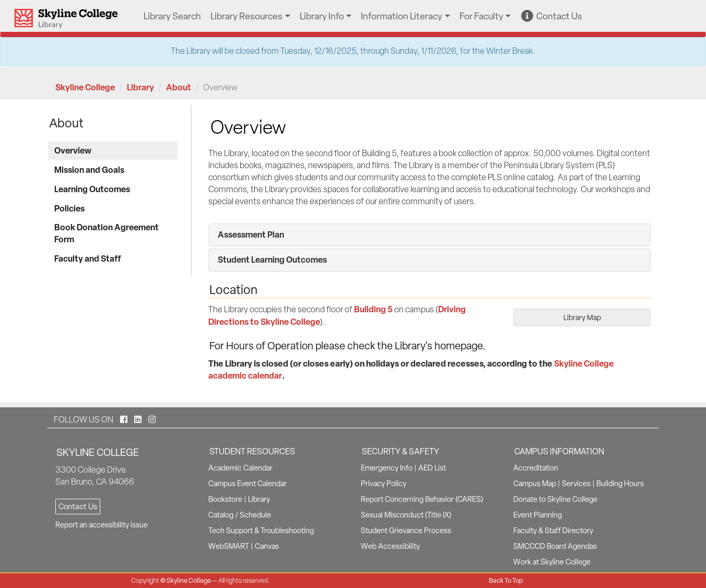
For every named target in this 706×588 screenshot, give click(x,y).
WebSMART (229, 546)
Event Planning (538, 515)
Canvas (267, 546)
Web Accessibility (390, 546)
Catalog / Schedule (240, 515)
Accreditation (536, 468)
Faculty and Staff (88, 258)
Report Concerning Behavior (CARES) (422, 499)
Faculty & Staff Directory (553, 531)
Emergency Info (387, 468)
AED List (432, 468)
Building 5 (373, 309)
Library (140, 87)
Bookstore (225, 499)
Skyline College (85, 87)
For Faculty (481, 16)
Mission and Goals (89, 170)
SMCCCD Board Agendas (555, 546)
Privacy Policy (384, 484)
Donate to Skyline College (555, 499)
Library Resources (246, 16)
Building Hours (620, 484)
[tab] (430, 235)
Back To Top (506, 580)
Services (576, 484)
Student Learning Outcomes (272, 260)
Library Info (322, 16)
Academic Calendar (240, 468)
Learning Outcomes (92, 189)
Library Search (172, 16)
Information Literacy (402, 16)
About (179, 87)
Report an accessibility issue (102, 525)
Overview (73, 150)
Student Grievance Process (406, 531)
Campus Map (535, 484)
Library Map (582, 317)
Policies (69, 208)
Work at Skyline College (552, 562)
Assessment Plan (251, 234)
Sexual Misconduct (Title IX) (406, 515)
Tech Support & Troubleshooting (261, 531)
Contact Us (552, 16)
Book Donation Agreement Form (107, 233)
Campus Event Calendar (248, 484)
